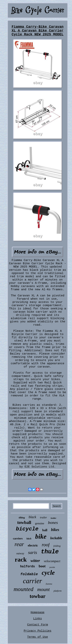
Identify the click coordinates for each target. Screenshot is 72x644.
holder (53, 518)
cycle (48, 573)
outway (20, 553)
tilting (22, 518)
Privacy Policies (37, 631)
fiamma (49, 584)
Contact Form (37, 625)
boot (42, 566)
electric (33, 545)
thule (50, 552)
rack (21, 559)
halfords (28, 567)
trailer (43, 518)
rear (19, 544)
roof (46, 545)
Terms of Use (37, 637)
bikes (55, 530)
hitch (29, 539)
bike (41, 536)
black (32, 517)
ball (45, 530)
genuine (40, 523)
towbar (38, 596)
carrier (32, 581)
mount (43, 589)
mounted (24, 589)
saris (33, 552)
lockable (56, 538)
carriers (18, 538)
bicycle (27, 529)
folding (57, 546)
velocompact (52, 561)
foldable (29, 574)
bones (53, 522)
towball (24, 522)
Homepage (37, 613)
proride (52, 567)
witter (35, 561)
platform (58, 591)
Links (38, 619)
